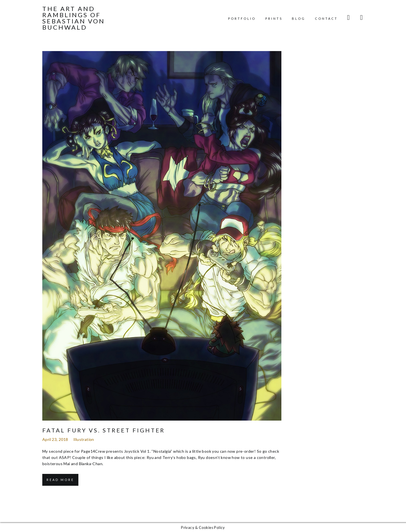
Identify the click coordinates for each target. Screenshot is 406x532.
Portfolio (242, 18)
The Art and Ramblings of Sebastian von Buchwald (74, 18)
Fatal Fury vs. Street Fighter (104, 430)
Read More (60, 480)
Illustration (84, 439)
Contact (326, 18)
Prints (274, 18)
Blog (299, 18)
